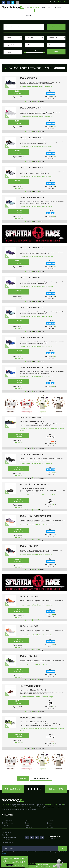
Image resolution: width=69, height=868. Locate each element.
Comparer (18, 99)
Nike (29, 495)
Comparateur (35, 8)
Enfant (34, 87)
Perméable (46, 87)
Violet (52, 257)
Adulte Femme (8, 823)
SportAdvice (6, 805)
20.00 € (18, 212)
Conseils (43, 8)
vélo (63, 805)
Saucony (30, 428)
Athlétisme (39, 87)
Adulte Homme (8, 821)
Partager (41, 102)
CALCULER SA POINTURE (35, 867)
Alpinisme (28, 828)
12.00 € (18, 92)
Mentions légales (8, 842)
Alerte (34, 102)
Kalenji (29, 87)
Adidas (50, 821)
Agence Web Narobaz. (33, 863)
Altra (49, 823)
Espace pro (6, 840)
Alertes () (62, 2)
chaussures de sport (51, 805)
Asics (49, 825)
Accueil (27, 8)
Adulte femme (35, 495)
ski (10, 807)
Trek (27, 825)
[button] (13, 38)
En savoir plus (19, 865)
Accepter (10, 865)
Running (28, 823)
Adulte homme (38, 428)
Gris (51, 117)
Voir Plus (23, 778)
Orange (22, 430)
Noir (51, 147)
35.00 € (18, 736)
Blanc (52, 635)
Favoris (28, 102)
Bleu (51, 87)
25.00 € (18, 436)
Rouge (52, 605)
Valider (56, 52)
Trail (27, 821)
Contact (27, 16)
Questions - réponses (54, 8)
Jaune (22, 730)
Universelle (60, 428)
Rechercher (56, 27)
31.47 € (18, 702)
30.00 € (18, 500)
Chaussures (23, 87)
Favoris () (52, 2)
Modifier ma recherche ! (41, 778)
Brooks (50, 828)
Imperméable (11, 45)
